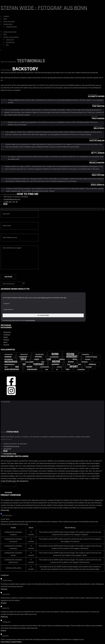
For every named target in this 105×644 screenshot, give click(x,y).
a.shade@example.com (12, 199)
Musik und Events (9, 22)
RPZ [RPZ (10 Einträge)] (17, 367)
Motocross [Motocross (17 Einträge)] (11, 362)
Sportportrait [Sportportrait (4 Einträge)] (32, 369)
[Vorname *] (43, 304)
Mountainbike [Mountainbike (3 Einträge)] (29, 362)
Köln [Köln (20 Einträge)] (23, 359)
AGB (7, 45)
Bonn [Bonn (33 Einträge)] (55, 354)
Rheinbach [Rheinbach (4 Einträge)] (92, 364)
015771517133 (7, 449)
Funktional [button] (5, 575)
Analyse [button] (4, 603)
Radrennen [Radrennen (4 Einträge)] (55, 364)
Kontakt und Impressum (11, 37)
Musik (6, 337)
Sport (5, 19)
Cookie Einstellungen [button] (8, 481)
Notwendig (7, 516)
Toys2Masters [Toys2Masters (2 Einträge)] (81, 370)
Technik (6, 345)
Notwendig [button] (5, 510)
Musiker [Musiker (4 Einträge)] (71, 362)
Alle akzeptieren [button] (22, 481)
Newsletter (10, 40)
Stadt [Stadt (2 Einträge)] (47, 370)
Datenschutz (10, 42)
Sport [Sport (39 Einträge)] (74, 366)
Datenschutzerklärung (30, 320)
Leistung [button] (4, 589)
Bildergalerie (8, 24)
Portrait (6, 16)
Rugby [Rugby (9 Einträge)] (29, 367)
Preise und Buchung (10, 32)
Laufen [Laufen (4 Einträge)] (36, 359)
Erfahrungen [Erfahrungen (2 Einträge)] (86, 354)
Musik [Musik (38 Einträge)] (56, 361)
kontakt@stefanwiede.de (11, 446)
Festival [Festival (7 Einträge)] (39, 357)
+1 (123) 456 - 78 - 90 (10, 202)
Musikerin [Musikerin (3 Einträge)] (84, 362)
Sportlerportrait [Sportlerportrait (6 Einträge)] (12, 369)
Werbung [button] (4, 617)
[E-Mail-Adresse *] (43, 310)
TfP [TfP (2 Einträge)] (57, 370)
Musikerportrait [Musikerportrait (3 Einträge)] (10, 364)
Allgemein (7, 332)
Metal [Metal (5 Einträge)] (75, 359)
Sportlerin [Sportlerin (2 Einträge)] (89, 367)
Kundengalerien (11, 27)
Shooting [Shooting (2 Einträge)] (59, 367)
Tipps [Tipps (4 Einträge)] (68, 369)
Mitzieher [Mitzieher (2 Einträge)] (88, 359)
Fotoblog (7, 335)
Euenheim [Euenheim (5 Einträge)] (8, 357)
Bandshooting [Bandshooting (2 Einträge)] (24, 354)
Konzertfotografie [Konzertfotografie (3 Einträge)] (91, 357)
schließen (5, 402)
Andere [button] (3, 631)
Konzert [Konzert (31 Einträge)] (72, 356)
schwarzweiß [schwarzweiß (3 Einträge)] (45, 367)
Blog (5, 34)
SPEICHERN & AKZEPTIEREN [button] (11, 642)
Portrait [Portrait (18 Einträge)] (39, 364)
